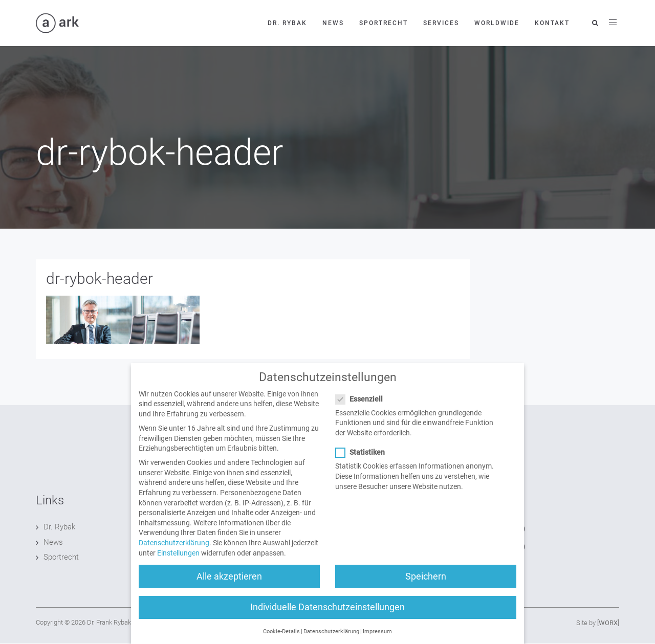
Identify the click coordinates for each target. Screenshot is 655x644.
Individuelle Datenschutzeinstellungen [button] (327, 616)
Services (441, 23)
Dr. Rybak (287, 23)
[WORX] (608, 623)
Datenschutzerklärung (174, 552)
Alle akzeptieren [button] (229, 586)
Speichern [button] (426, 586)
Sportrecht (384, 23)
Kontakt (552, 23)
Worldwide (497, 23)
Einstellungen (178, 562)
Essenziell (362, 408)
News (333, 23)
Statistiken (363, 462)
